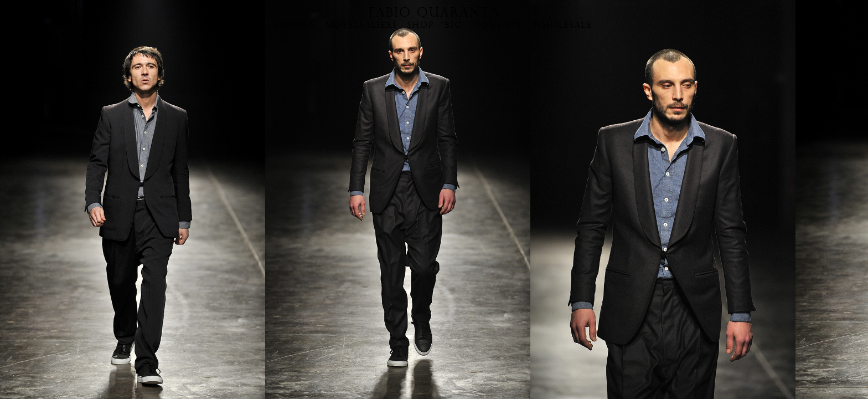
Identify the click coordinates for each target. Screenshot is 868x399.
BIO (454, 25)
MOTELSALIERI (361, 25)
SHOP (421, 25)
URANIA (295, 25)
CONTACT (498, 25)
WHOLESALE (563, 25)
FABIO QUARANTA (434, 12)
